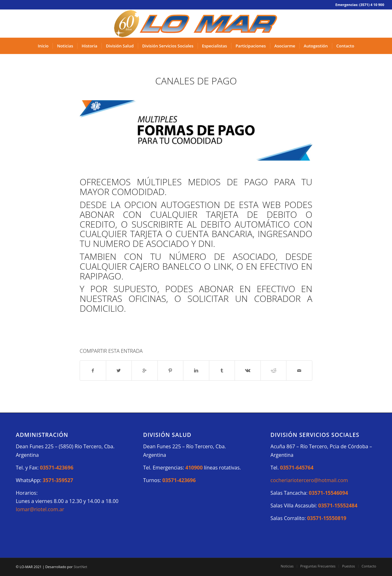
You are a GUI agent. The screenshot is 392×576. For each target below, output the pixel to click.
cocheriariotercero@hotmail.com (309, 480)
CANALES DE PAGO (196, 81)
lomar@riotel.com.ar (40, 509)
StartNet (80, 567)
